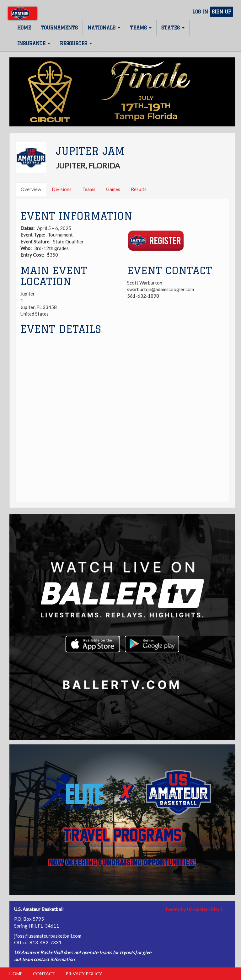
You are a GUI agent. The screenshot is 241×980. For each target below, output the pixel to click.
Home (24, 28)
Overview (31, 189)
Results (139, 189)
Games (113, 189)
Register (155, 241)
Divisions (62, 189)
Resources (76, 43)
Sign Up (222, 12)
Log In (200, 12)
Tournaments (59, 28)
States (173, 28)
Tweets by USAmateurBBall (193, 909)
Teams (141, 28)
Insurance (34, 43)
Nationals (104, 28)
